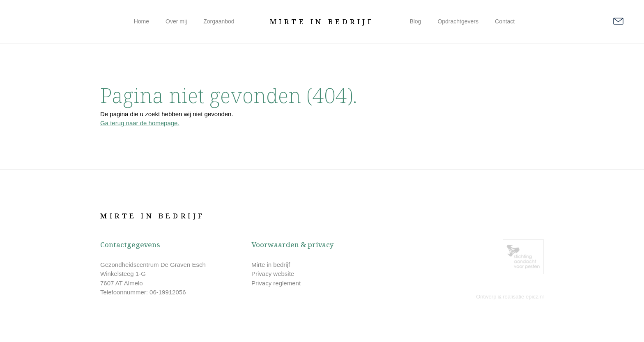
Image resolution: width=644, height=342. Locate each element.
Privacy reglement (276, 283)
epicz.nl (535, 297)
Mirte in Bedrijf (322, 22)
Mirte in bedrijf (271, 265)
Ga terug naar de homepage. (140, 123)
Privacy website (273, 274)
